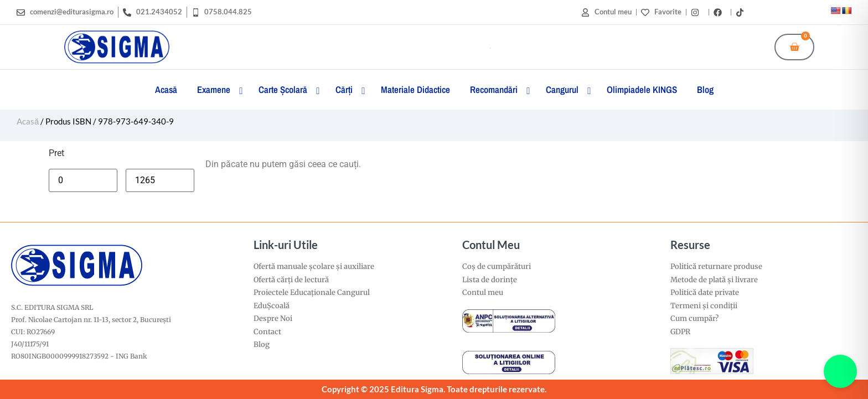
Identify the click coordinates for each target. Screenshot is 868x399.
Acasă (28, 121)
